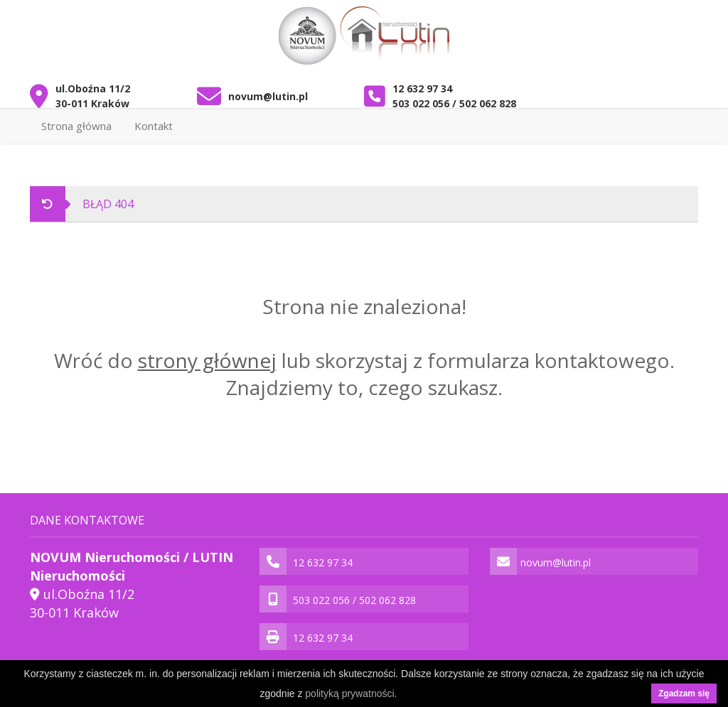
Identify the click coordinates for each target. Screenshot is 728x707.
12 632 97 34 (422, 88)
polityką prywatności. (351, 693)
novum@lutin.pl (268, 96)
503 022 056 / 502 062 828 (454, 103)
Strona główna (76, 126)
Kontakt (154, 126)
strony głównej (207, 360)
